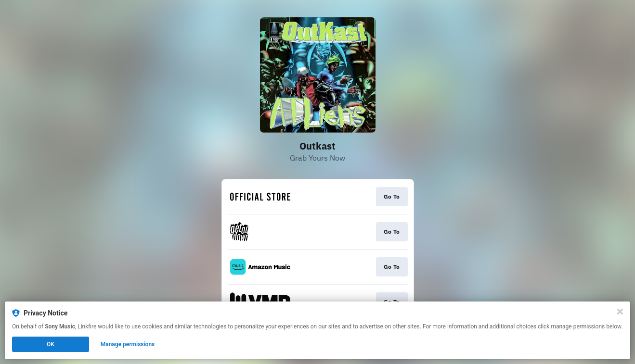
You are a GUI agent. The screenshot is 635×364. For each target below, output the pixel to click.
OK (51, 344)
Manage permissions (128, 344)
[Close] (620, 312)
